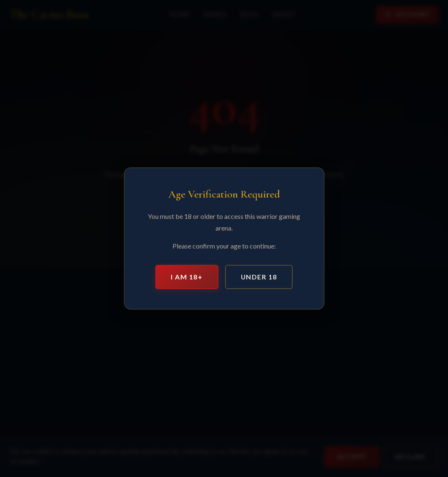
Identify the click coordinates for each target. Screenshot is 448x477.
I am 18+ (187, 277)
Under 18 (259, 277)
